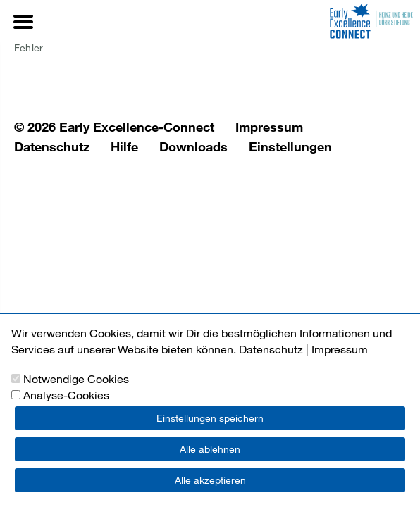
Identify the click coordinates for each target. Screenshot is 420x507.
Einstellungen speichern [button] (210, 418)
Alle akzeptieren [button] (210, 480)
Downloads (193, 146)
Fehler (29, 48)
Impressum (269, 127)
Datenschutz (52, 146)
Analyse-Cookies (66, 395)
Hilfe (124, 146)
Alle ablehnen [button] (210, 449)
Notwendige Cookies (76, 378)
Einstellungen (290, 146)
